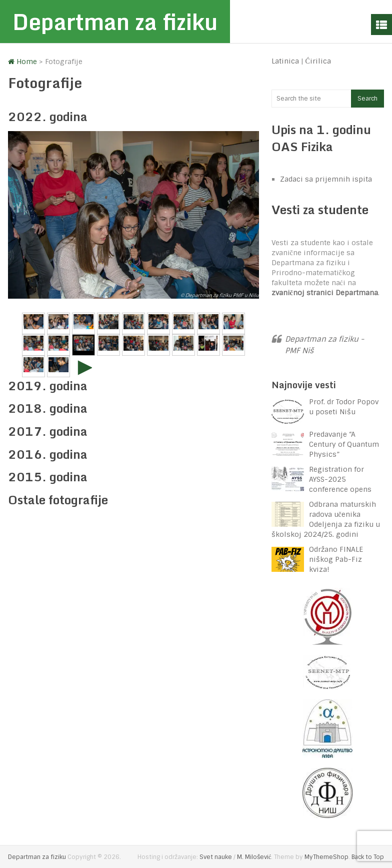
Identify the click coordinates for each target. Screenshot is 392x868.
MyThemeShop (326, 857)
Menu (381, 25)
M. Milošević (254, 857)
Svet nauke (216, 857)
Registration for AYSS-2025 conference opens (340, 479)
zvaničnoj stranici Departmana (325, 293)
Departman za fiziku (115, 22)
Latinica (285, 61)
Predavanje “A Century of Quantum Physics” (344, 444)
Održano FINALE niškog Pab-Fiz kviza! (336, 559)
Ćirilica (318, 61)
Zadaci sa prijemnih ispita (326, 179)
